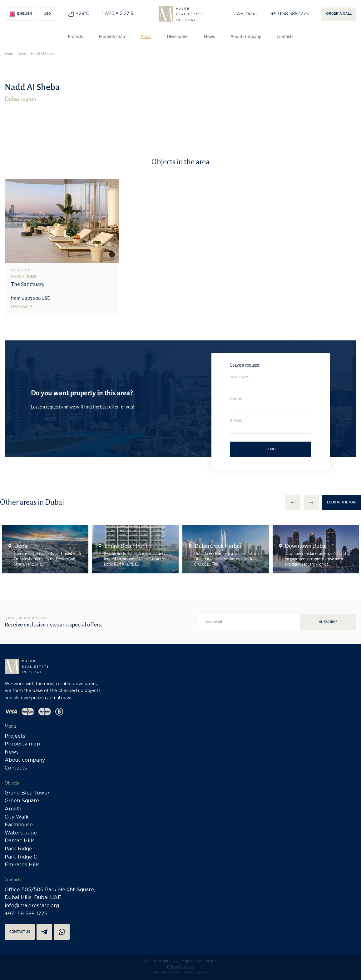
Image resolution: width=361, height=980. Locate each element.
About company (246, 37)
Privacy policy (180, 967)
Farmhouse (19, 825)
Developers (178, 37)
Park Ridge (18, 849)
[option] (45, 549)
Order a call (339, 14)
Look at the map (342, 502)
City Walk (17, 817)
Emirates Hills (22, 865)
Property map (112, 37)
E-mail (236, 421)
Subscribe (328, 622)
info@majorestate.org (32, 906)
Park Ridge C (21, 857)
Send (271, 449)
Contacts (285, 37)
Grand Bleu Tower (27, 793)
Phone (236, 399)
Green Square (22, 801)
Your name (240, 377)
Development (167, 972)
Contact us (20, 932)
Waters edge (21, 833)
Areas (146, 37)
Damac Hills (20, 841)
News (209, 37)
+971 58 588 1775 (290, 14)
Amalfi (13, 809)
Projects (75, 37)
